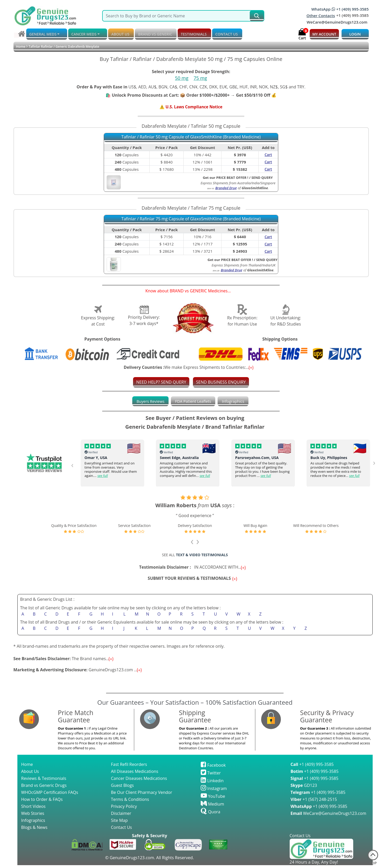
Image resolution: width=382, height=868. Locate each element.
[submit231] (257, 16)
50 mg (182, 78)
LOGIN (355, 34)
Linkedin (212, 784)
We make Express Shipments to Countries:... (189, 368)
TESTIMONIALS (183, 34)
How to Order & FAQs (42, 802)
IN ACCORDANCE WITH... (193, 568)
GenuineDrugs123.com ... (78, 673)
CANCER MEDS (82, 34)
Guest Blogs (122, 788)
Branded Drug (226, 188)
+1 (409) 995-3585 (312, 767)
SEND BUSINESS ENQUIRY (221, 382)
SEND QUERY (262, 178)
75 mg (200, 78)
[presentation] (72, 465)
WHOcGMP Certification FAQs (50, 795)
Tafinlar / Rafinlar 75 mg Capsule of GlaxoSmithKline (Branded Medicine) (191, 219)
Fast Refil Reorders (129, 767)
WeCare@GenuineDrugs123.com (337, 22)
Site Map (119, 823)
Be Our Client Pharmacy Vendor (142, 795)
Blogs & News (34, 830)
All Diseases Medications (135, 774)
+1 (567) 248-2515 (314, 802)
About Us (30, 774)
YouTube (213, 799)
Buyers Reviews (148, 402)
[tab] (148, 402)
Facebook (213, 768)
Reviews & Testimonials (44, 781)
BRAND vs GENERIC (147, 34)
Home (21, 47)
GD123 (304, 788)
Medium (212, 807)
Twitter (211, 776)
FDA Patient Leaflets (193, 402)
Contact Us (121, 830)
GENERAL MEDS (44, 34)
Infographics (235, 402)
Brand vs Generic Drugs (44, 788)
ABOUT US (115, 34)
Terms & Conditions (130, 802)
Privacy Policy (124, 809)
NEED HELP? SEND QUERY (161, 382)
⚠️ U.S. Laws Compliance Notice (191, 107)
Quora (210, 815)
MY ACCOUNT (324, 34)
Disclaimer (121, 816)
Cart (268, 155)
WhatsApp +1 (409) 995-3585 (340, 9)
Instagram (214, 791)
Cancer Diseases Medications (139, 781)
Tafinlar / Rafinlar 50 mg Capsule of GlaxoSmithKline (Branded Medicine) (191, 137)
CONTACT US (214, 34)
